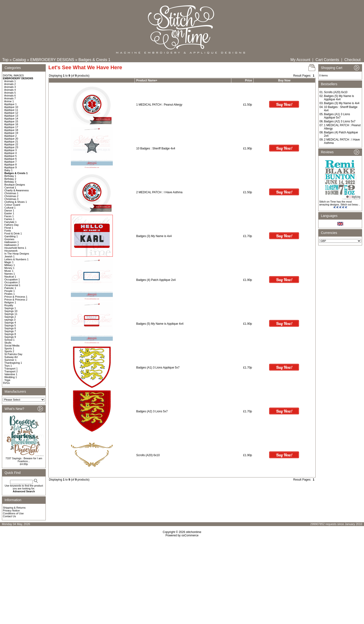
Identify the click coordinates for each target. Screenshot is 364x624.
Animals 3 (10, 87)
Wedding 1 (11, 377)
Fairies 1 (9, 219)
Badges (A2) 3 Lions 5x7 (152, 411)
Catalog (19, 60)
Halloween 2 (12, 245)
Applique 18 (11, 130)
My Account (300, 60)
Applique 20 (11, 139)
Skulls (8, 343)
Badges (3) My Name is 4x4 (154, 236)
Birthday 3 (10, 182)
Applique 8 (11, 165)
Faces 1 (9, 216)
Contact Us (9, 516)
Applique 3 (11, 150)
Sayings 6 (10, 328)
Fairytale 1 (10, 222)
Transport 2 (11, 371)
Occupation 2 (12, 282)
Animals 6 (10, 96)
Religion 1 (10, 302)
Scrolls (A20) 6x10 (148, 455)
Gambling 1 (11, 236)
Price (248, 80)
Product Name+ (147, 80)
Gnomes (9, 239)
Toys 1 (8, 366)
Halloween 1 (12, 242)
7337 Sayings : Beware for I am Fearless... (24, 460)
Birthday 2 (10, 179)
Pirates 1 (9, 294)
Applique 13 (11, 116)
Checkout (353, 60)
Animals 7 (10, 98)
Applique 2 (11, 136)
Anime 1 (9, 101)
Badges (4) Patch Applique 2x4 (156, 280)
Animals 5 (10, 93)
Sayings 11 (11, 314)
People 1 (9, 291)
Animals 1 (10, 81)
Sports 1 (9, 348)
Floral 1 (9, 228)
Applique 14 (11, 119)
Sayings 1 (10, 308)
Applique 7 (11, 162)
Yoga (7, 380)
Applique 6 (11, 159)
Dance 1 (9, 210)
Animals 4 (10, 90)
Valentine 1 (11, 374)
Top (6, 60)
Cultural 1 (10, 208)
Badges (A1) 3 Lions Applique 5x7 (158, 368)
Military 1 (10, 265)
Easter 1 (9, 213)
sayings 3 (10, 320)
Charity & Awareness (17, 190)
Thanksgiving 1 (13, 363)
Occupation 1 (12, 279)
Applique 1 (11, 104)
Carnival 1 (10, 187)
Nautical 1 (10, 277)
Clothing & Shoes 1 (16, 202)
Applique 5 (11, 156)
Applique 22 (11, 144)
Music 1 (9, 271)
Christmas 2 (11, 196)
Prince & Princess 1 (16, 297)
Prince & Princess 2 (16, 300)
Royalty (9, 305)
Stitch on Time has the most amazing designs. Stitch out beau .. (340, 203)
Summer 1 (10, 360)
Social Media (12, 346)
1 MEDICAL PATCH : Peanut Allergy (159, 105)
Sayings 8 (10, 334)
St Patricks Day (13, 354)
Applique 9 (11, 167)
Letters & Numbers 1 (16, 259)
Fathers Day (11, 225)
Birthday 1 (10, 176)
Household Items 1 (15, 248)
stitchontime (193, 532)
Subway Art (11, 357)
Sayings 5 (10, 325)
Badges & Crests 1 (94, 60)
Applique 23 (11, 147)
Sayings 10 (11, 311)
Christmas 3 (11, 199)
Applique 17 (11, 127)
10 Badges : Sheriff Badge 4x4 (156, 148)
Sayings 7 (10, 331)
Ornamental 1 (12, 285)
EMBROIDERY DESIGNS (52, 60)
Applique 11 (11, 110)
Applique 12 (11, 113)
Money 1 (9, 268)
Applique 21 (11, 142)
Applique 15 (11, 121)
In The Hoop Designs (17, 254)
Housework (11, 251)
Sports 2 (9, 351)
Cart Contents (327, 60)
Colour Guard (12, 205)
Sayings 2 (10, 317)
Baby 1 (8, 170)
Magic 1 (9, 262)
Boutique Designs (15, 185)
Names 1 (10, 274)
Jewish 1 (9, 256)
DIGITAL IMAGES (13, 75)
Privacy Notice (11, 511)
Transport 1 (11, 369)
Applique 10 (11, 107)
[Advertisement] (182, 578)
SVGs (6, 383)
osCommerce (190, 535)
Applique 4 (11, 153)
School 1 (9, 340)
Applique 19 (11, 133)
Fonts (8, 231)
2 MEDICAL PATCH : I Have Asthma (159, 192)
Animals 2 (10, 84)
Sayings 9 (10, 337)
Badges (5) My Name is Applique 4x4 (160, 324)
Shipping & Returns (14, 508)
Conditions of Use (13, 513)
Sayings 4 (10, 323)
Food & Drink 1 (13, 233)
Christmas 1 (11, 193)
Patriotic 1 (10, 288)
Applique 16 (11, 124)
